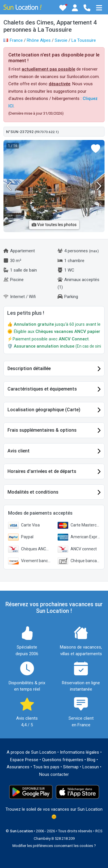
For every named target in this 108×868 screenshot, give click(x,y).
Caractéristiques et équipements (42, 389)
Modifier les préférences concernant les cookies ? (54, 846)
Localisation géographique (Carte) (44, 410)
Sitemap (71, 767)
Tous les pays (46, 767)
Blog (91, 760)
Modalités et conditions (33, 492)
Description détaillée (29, 368)
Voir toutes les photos (54, 225)
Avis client (19, 451)
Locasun (91, 767)
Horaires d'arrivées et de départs (42, 471)
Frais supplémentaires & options (42, 430)
